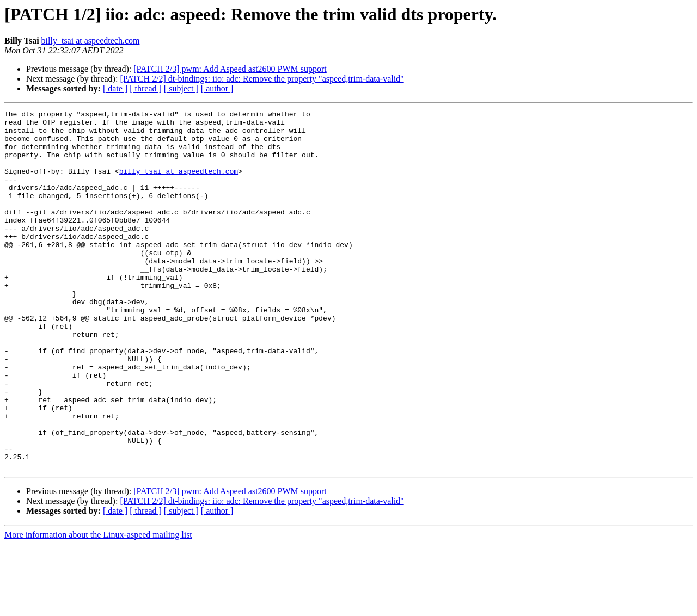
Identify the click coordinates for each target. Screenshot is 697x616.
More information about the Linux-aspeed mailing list (98, 606)
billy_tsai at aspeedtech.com (91, 41)
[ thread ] (146, 88)
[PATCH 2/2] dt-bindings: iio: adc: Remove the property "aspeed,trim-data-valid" (262, 79)
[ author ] (217, 88)
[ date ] (115, 88)
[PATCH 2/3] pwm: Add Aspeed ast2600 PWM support (230, 69)
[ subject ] (181, 88)
